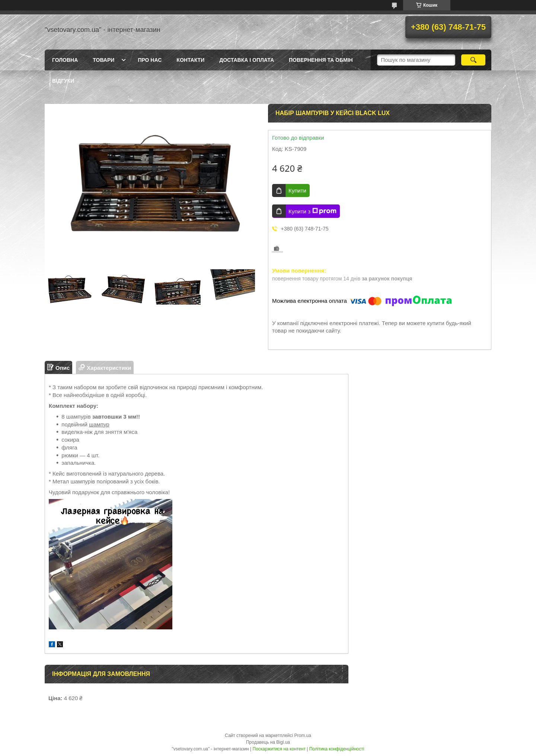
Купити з (312, 211)
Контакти (190, 60)
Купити (297, 190)
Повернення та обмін (321, 60)
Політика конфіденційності (337, 749)
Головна (65, 60)
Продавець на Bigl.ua (268, 742)
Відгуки (63, 81)
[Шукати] (473, 60)
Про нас (150, 60)
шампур (99, 424)
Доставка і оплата (247, 60)
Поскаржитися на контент (279, 749)
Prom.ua (303, 736)
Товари (103, 60)
